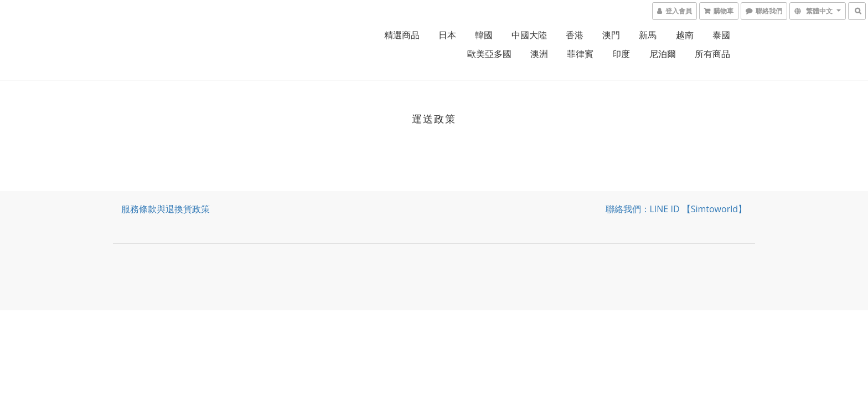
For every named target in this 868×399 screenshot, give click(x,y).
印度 (621, 54)
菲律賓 (580, 54)
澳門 (611, 35)
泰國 (721, 35)
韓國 (484, 35)
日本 (447, 35)
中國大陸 (529, 35)
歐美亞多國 (489, 54)
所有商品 (712, 54)
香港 (575, 35)
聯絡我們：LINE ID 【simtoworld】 (676, 209)
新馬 (648, 35)
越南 (685, 35)
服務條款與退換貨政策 (166, 209)
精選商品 (402, 35)
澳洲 (539, 54)
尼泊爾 (663, 54)
